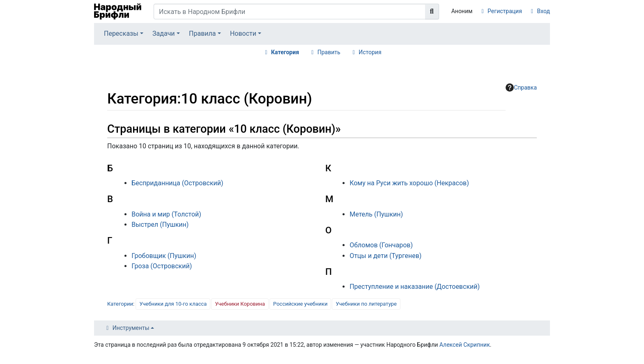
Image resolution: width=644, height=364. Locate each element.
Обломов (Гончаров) (381, 245)
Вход (544, 11)
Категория (285, 52)
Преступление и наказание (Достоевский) (415, 287)
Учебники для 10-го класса (173, 304)
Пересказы (121, 33)
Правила (202, 33)
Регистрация (505, 11)
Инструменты (131, 328)
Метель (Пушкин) (376, 214)
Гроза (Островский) (162, 266)
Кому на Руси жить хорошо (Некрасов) (409, 183)
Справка (521, 88)
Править (329, 52)
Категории (120, 304)
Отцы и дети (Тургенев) (385, 256)
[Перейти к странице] (432, 12)
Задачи (164, 33)
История (370, 52)
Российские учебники (300, 304)
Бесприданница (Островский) (177, 183)
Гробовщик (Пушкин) (164, 256)
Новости (243, 33)
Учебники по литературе (366, 304)
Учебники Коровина (240, 304)
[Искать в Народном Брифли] (290, 12)
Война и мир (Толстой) (166, 214)
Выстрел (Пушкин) (160, 225)
